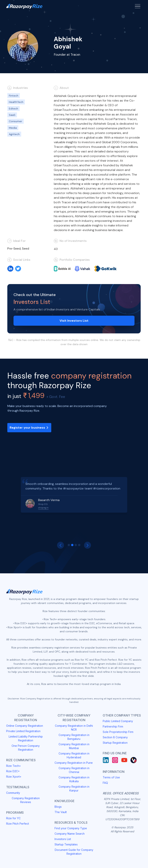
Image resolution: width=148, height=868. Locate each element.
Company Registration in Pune (74, 763)
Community (13, 793)
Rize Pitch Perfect (18, 824)
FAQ (105, 783)
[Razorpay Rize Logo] (24, 6)
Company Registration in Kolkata (74, 779)
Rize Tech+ (13, 766)
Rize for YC (13, 818)
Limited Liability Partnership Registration (26, 738)
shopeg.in (43, 508)
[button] (61, 545)
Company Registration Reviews (26, 800)
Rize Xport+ (14, 777)
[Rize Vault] (134, 760)
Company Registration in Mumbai (74, 746)
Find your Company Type (71, 828)
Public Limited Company (118, 721)
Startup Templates (66, 844)
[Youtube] (124, 760)
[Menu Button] (138, 6)
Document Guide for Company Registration (74, 852)
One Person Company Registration (26, 748)
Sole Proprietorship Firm (118, 732)
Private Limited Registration (23, 731)
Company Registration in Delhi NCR (74, 728)
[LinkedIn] (106, 760)
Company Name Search (70, 834)
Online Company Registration (25, 726)
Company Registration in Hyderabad (74, 755)
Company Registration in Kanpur (74, 789)
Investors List (63, 839)
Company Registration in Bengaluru (74, 737)
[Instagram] (115, 760)
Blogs (58, 807)
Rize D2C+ (13, 771)
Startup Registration (115, 743)
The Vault (61, 812)
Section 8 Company (115, 737)
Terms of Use (111, 777)
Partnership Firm (113, 726)
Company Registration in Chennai (74, 770)
